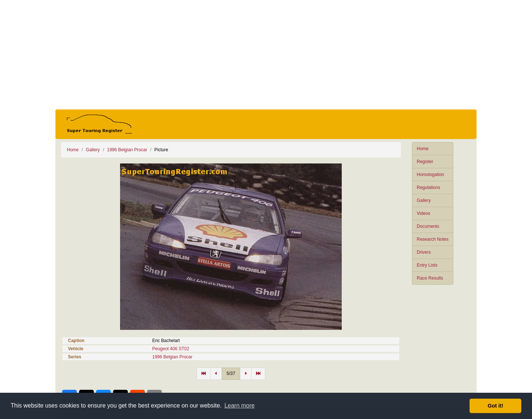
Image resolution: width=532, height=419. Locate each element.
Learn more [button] (239, 406)
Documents (428, 226)
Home (423, 149)
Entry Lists (427, 265)
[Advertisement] (266, 55)
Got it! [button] (495, 406)
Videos (423, 213)
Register (425, 162)
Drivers (424, 252)
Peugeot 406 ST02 (171, 349)
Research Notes (433, 239)
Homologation (430, 175)
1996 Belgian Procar (127, 150)
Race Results (430, 278)
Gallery (424, 200)
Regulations (428, 187)
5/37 (231, 374)
